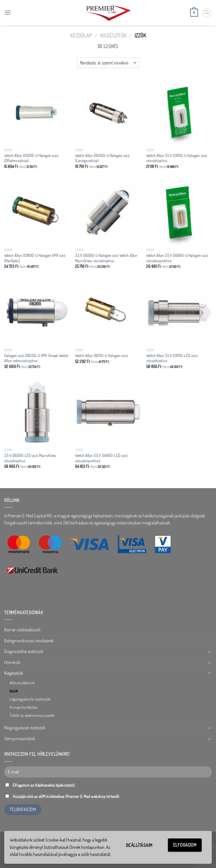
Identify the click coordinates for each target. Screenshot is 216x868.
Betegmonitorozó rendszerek (29, 641)
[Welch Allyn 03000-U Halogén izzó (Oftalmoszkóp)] (37, 112)
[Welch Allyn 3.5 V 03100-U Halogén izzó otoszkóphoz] (179, 112)
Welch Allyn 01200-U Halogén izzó (102, 355)
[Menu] (8, 13)
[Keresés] (207, 13)
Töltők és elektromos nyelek (32, 715)
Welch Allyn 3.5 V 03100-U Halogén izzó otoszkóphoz (177, 158)
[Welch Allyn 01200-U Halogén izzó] (108, 312)
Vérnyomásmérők (20, 739)
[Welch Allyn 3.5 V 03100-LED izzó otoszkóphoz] (179, 312)
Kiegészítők (113, 35)
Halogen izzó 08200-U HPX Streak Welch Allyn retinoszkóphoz (36, 358)
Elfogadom (185, 845)
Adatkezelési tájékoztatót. (55, 785)
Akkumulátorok (22, 683)
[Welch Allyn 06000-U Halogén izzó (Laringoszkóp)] (108, 112)
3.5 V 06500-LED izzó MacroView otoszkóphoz (30, 458)
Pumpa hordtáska (23, 707)
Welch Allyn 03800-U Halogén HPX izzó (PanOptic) (35, 258)
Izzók (14, 691)
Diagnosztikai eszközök (24, 651)
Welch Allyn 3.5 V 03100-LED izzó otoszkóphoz (172, 358)
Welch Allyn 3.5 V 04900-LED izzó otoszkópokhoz (101, 458)
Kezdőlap (81, 35)
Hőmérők (12, 662)
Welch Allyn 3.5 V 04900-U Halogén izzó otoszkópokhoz (177, 258)
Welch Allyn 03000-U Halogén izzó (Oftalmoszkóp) (31, 158)
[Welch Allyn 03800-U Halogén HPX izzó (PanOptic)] (37, 212)
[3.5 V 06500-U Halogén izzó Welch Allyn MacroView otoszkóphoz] (108, 212)
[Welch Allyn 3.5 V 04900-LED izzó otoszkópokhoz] (108, 412)
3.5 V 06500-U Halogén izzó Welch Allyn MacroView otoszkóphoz (106, 258)
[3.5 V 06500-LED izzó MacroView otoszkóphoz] (37, 412)
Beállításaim (139, 845)
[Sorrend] (108, 63)
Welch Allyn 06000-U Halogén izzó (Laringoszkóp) (102, 158)
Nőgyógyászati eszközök (25, 728)
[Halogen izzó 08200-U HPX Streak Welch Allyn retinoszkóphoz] (37, 312)
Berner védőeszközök (22, 630)
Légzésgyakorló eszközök (30, 699)
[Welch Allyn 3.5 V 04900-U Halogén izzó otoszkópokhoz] (179, 212)
